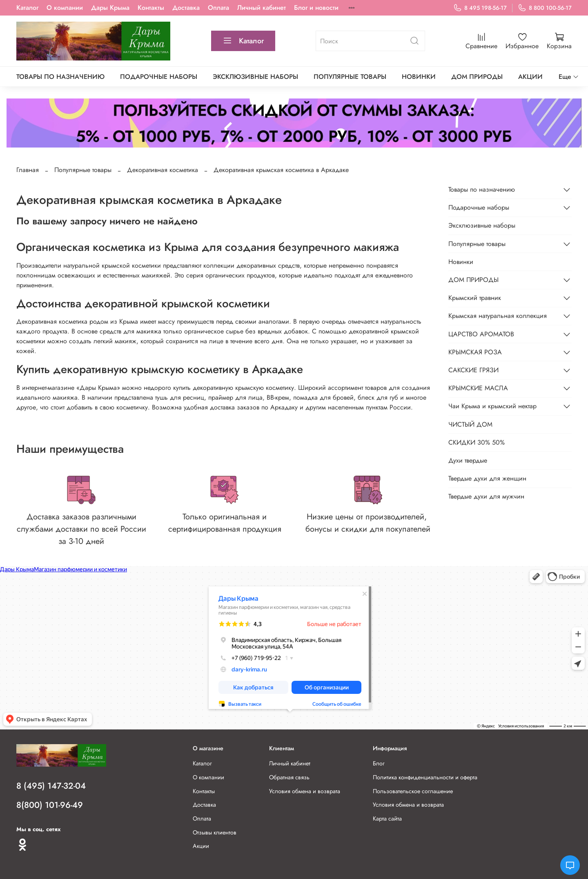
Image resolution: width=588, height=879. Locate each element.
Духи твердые (468, 460)
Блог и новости (316, 8)
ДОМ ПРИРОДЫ (477, 77)
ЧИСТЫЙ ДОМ (470, 424)
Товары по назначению (60, 77)
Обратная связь (289, 777)
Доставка (186, 8)
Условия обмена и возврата (305, 791)
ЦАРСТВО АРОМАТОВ (481, 334)
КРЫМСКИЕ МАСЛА (478, 388)
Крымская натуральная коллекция (498, 316)
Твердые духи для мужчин (486, 496)
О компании (65, 8)
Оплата (218, 8)
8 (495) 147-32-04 (51, 786)
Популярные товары (350, 77)
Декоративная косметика (163, 170)
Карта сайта (387, 819)
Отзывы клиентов (215, 832)
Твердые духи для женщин (487, 478)
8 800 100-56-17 (545, 8)
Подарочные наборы (159, 77)
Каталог (27, 8)
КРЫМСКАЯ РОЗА (475, 352)
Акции (201, 846)
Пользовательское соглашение (413, 791)
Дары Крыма (110, 8)
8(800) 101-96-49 (50, 805)
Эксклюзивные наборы (255, 77)
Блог (379, 763)
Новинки (419, 77)
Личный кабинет (262, 8)
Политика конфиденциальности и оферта (425, 777)
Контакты (151, 8)
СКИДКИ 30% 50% (477, 442)
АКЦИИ (530, 77)
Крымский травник (475, 298)
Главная (28, 170)
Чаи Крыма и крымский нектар (492, 406)
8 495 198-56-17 (480, 8)
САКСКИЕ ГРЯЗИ (473, 370)
